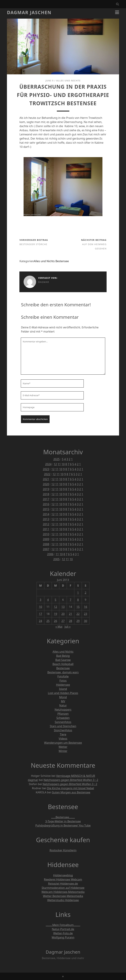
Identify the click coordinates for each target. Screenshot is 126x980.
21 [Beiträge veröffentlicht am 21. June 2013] (71, 614)
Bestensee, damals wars (63, 672)
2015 (46, 509)
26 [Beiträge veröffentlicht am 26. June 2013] (55, 621)
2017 (46, 499)
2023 (46, 469)
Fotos (63, 681)
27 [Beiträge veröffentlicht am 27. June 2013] (63, 621)
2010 (46, 534)
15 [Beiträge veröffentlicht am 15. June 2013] (78, 607)
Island (63, 689)
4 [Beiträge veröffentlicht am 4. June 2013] (48, 600)
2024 (48, 464)
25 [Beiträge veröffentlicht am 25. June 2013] (48, 621)
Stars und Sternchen (63, 726)
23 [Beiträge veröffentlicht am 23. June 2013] (85, 614)
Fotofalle (63, 676)
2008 (46, 544)
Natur (63, 705)
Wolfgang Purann (63, 937)
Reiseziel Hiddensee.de (63, 884)
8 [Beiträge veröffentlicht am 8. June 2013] (78, 600)
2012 (46, 524)
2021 (46, 479)
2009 (46, 539)
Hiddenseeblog (63, 875)
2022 (47, 474)
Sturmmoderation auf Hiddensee (63, 888)
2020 (46, 484)
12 (55, 464)
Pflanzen (63, 714)
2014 (46, 514)
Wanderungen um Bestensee (63, 743)
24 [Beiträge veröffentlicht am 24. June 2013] (40, 621)
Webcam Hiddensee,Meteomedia (63, 892)
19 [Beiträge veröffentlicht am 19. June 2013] (55, 614)
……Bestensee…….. (63, 817)
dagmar (44, 282)
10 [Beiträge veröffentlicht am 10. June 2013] (40, 607)
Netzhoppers (63, 710)
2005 (56, 559)
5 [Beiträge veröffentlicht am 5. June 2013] (56, 600)
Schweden (63, 718)
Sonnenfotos (63, 722)
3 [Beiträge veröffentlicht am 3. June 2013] (40, 600)
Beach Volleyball (63, 664)
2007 (46, 549)
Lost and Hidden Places (63, 693)
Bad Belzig (63, 656)
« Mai (59, 627)
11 (59, 464)
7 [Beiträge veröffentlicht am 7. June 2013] (70, 600)
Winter (63, 751)
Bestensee (62, 261)
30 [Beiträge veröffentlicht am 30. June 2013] (85, 621)
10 (63, 464)
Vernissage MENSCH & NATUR (76, 776)
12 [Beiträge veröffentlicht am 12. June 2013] (55, 607)
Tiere (63, 734)
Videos (63, 739)
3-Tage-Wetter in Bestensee (63, 821)
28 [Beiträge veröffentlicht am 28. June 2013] (71, 621)
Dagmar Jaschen (29, 12)
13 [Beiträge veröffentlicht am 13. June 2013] (63, 607)
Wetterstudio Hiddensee (63, 900)
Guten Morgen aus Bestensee (71, 792)
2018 (46, 494)
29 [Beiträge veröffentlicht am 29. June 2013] (78, 621)
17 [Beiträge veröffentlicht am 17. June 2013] (40, 614)
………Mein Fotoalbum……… (63, 925)
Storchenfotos (63, 730)
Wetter (63, 747)
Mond (63, 697)
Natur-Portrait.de (63, 929)
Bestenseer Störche (33, 244)
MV (63, 701)
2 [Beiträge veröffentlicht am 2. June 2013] (86, 593)
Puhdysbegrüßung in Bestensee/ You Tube (63, 825)
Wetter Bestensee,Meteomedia (63, 896)
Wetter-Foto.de (63, 933)
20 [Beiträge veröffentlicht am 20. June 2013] (63, 614)
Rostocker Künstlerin (63, 850)
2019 (46, 489)
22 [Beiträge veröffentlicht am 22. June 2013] (78, 614)
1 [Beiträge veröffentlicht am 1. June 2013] (78, 593)
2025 (57, 459)
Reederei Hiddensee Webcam (63, 879)
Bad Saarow (63, 660)
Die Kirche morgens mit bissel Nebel (71, 788)
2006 (50, 554)
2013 (46, 519)
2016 (46, 504)
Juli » (68, 627)
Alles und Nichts (68, 81)
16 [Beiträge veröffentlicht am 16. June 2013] (85, 607)
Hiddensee (63, 685)
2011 (46, 529)
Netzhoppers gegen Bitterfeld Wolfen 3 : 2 (71, 780)
